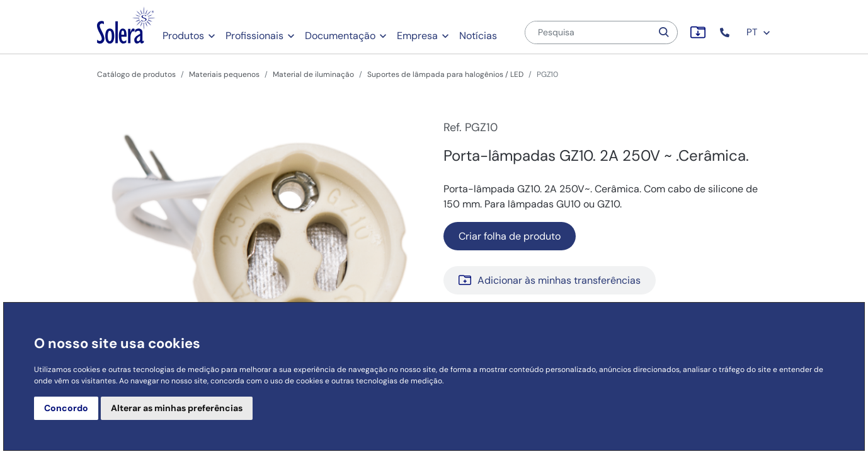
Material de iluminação (313, 74)
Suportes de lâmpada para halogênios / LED (445, 74)
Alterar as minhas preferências (177, 408)
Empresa (417, 36)
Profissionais (254, 36)
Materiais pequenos (224, 74)
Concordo (66, 408)
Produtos (183, 36)
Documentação (340, 36)
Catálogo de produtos (136, 74)
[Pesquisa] (588, 32)
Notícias (478, 36)
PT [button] (759, 32)
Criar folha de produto (510, 236)
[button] (726, 32)
